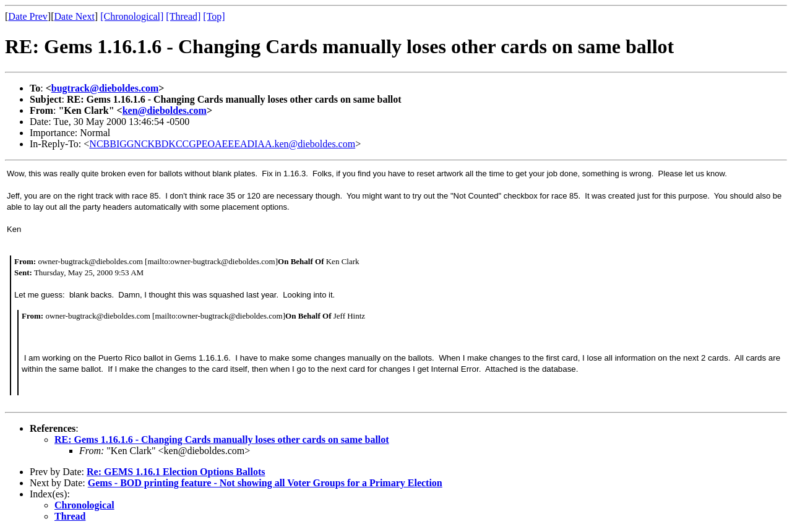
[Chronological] (132, 16)
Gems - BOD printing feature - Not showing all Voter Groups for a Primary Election (265, 483)
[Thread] (183, 16)
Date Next (75, 16)
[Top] (214, 16)
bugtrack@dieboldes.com (105, 88)
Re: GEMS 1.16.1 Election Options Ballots (176, 472)
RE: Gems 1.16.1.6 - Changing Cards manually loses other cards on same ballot (222, 440)
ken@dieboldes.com (165, 110)
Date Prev (28, 16)
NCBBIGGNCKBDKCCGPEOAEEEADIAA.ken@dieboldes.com (222, 144)
